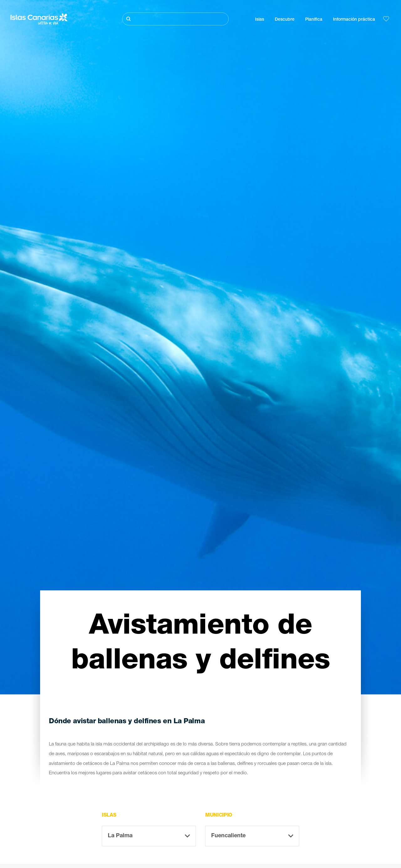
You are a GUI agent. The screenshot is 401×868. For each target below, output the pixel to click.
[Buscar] (175, 19)
